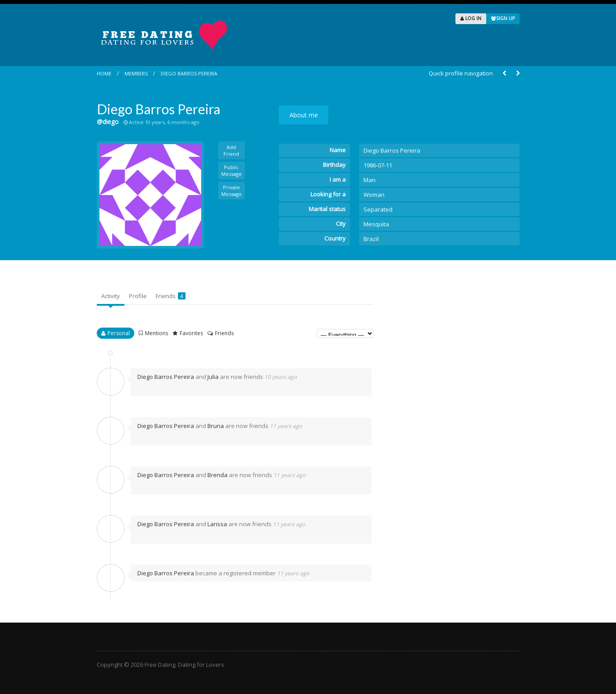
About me (304, 115)
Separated (378, 209)
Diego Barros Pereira (189, 73)
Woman (374, 195)
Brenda (217, 475)
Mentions (157, 333)
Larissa (217, 524)
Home (104, 73)
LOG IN (471, 18)
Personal (119, 333)
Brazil (371, 239)
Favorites (191, 333)
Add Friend (231, 150)
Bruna (216, 426)
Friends (171, 296)
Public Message (232, 170)
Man (370, 180)
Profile (138, 296)
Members (136, 73)
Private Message (232, 191)
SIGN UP (503, 18)
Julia (213, 377)
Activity (111, 296)
